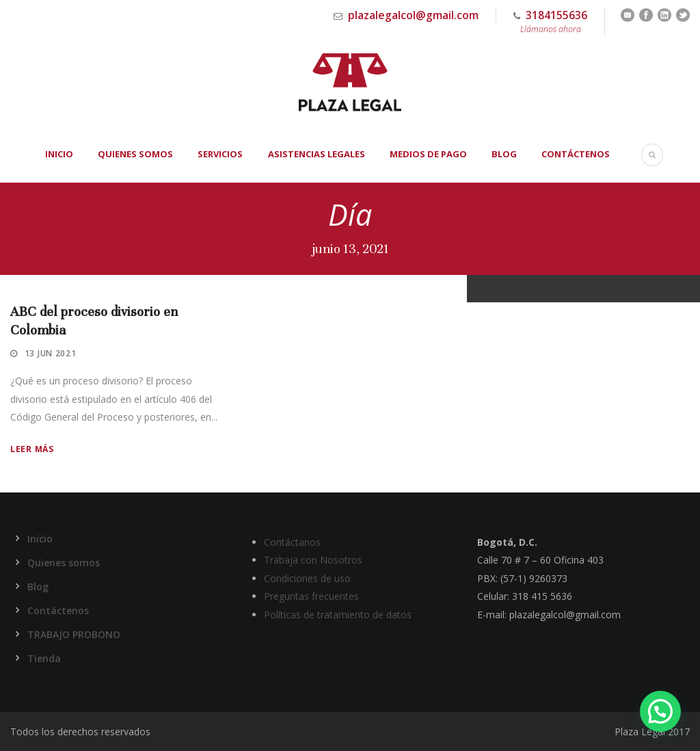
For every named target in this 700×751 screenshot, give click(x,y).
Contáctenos (576, 154)
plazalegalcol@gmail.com (413, 15)
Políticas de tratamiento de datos (338, 615)
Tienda (44, 658)
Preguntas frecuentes (311, 596)
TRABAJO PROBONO (74, 634)
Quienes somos (135, 154)
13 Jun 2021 (51, 353)
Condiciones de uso (307, 578)
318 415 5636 (542, 596)
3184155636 (550, 22)
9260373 (548, 578)
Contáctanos (292, 542)
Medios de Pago (428, 154)
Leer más (32, 449)
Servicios (220, 154)
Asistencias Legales (317, 154)
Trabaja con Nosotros (313, 560)
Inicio (59, 154)
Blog (504, 154)
